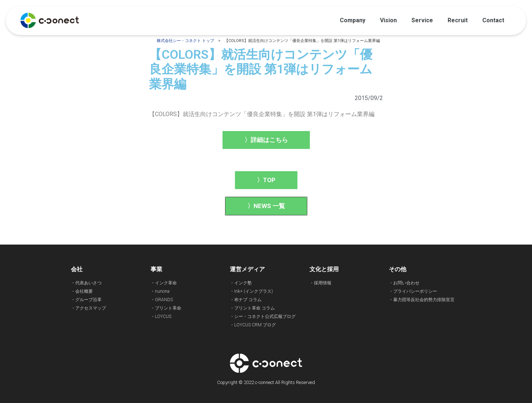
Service (422, 20)
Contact (493, 20)
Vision (388, 20)
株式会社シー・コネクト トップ (185, 41)
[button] (266, 140)
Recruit (458, 20)
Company (353, 20)
